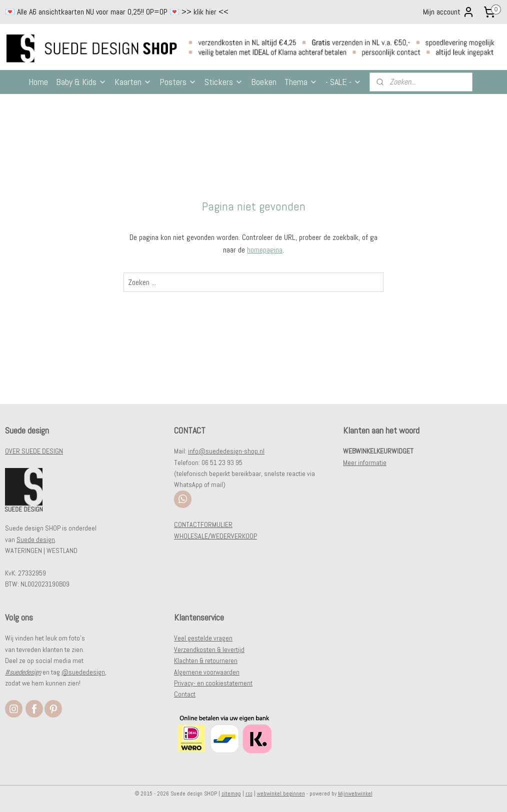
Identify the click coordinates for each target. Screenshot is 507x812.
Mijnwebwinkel (355, 793)
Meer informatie (365, 462)
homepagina (265, 250)
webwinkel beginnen (281, 793)
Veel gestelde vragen (203, 638)
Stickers (224, 82)
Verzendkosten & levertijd (209, 649)
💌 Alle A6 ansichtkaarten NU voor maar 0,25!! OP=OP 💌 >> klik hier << (117, 12)
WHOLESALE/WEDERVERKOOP (215, 536)
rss (249, 793)
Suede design (36, 539)
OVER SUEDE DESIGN (34, 451)
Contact (185, 694)
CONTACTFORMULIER (203, 524)
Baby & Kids (81, 82)
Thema (301, 82)
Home (38, 82)
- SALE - (343, 82)
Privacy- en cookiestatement (213, 683)
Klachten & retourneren (206, 660)
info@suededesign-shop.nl (226, 451)
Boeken (264, 82)
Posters (178, 82)
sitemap (231, 793)
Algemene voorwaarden (207, 672)
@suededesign (83, 672)
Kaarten (133, 82)
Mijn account (449, 12)
